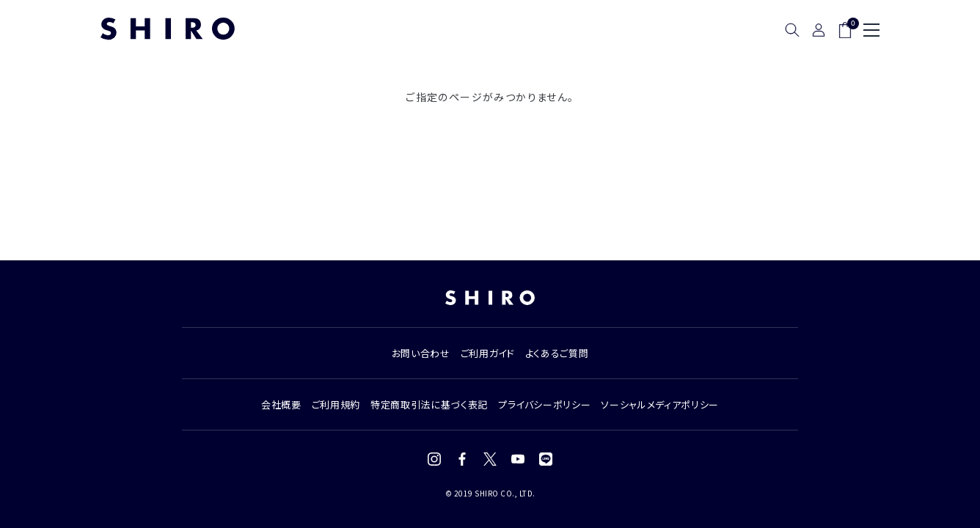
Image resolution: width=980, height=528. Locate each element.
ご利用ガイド (488, 353)
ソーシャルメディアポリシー (659, 404)
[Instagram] (434, 459)
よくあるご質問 (557, 353)
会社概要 (281, 404)
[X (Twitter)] (490, 459)
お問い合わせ (421, 353)
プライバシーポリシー (545, 404)
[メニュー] (871, 30)
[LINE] (546, 459)
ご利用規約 (336, 404)
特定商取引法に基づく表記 (429, 404)
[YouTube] (518, 459)
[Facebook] (462, 459)
